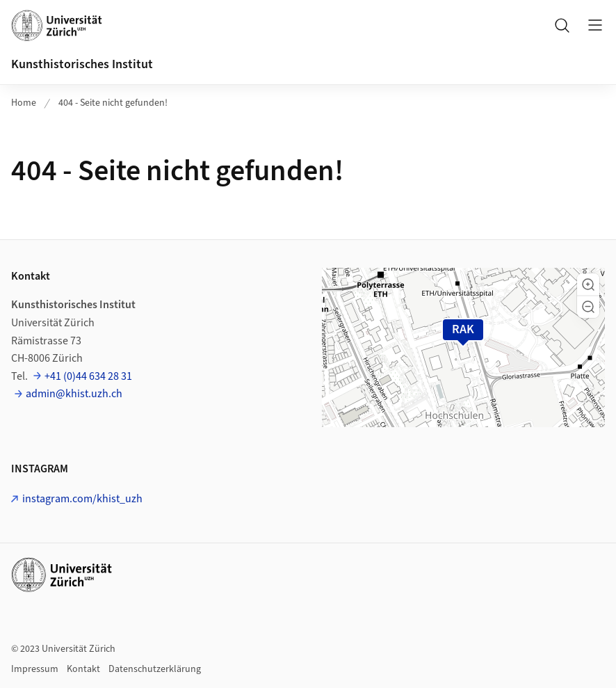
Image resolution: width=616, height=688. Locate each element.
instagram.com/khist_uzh (82, 499)
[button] (588, 285)
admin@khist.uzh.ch (74, 394)
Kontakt (83, 669)
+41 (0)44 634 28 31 (88, 376)
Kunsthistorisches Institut (82, 64)
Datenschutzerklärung (155, 669)
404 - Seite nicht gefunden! (113, 103)
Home (24, 103)
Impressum (35, 669)
